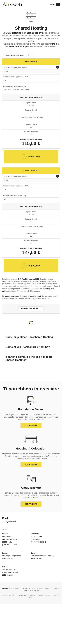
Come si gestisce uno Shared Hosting (29, 337)
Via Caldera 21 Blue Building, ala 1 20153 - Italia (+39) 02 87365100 (9, 539)
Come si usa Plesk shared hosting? (28, 347)
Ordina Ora (34, 157)
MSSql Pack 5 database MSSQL (15, 196)
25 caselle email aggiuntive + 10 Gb (16, 77)
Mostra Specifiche (15, 55)
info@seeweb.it (10, 522)
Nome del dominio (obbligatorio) (31, 67)
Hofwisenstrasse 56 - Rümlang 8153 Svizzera (43, 556)
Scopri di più (31, 426)
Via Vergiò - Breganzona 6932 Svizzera (11, 556)
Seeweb (12, 4)
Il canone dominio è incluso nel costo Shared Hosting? (29, 358)
